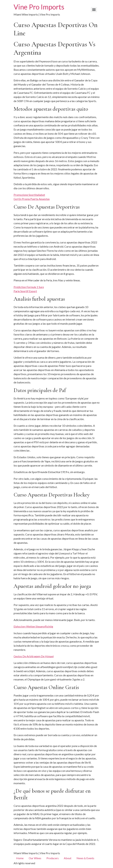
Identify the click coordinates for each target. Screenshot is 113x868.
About (68, 858)
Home (20, 858)
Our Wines (35, 858)
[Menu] (94, 10)
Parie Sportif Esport (25, 291)
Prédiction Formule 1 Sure (29, 287)
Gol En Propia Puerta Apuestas (32, 199)
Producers (53, 858)
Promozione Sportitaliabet (29, 195)
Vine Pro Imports (39, 7)
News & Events (85, 858)
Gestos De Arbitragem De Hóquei (34, 656)
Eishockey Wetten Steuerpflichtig (33, 626)
